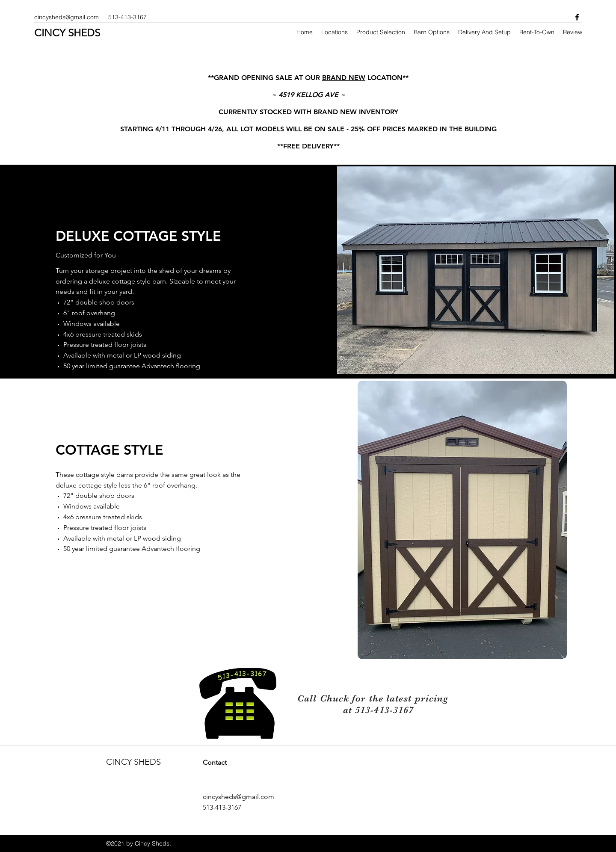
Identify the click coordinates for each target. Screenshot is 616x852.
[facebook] (577, 17)
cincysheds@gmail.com (67, 17)
